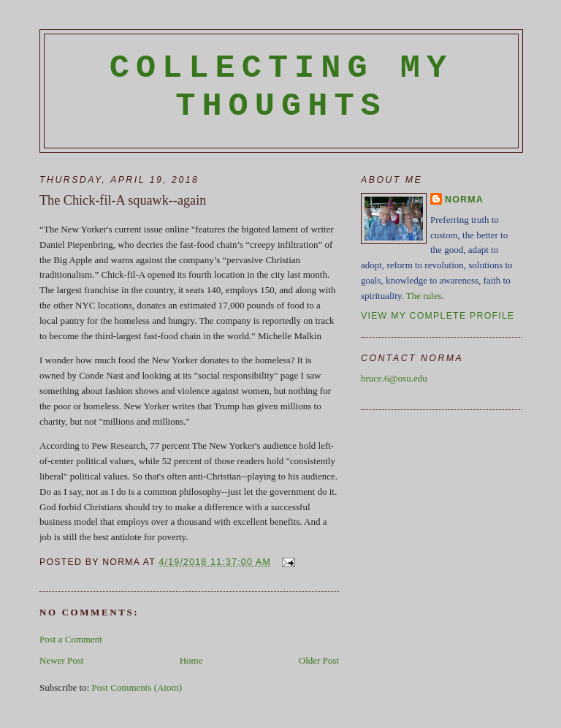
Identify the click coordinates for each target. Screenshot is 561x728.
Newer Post (61, 660)
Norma (464, 200)
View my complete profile (438, 316)
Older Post (319, 660)
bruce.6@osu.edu (394, 378)
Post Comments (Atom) (137, 687)
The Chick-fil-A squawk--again (123, 200)
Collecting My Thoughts (282, 87)
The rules (424, 296)
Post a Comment (71, 639)
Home (191, 660)
